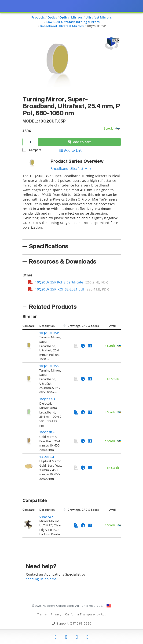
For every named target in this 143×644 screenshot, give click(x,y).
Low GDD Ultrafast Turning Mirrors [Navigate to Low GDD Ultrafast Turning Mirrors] (73, 22)
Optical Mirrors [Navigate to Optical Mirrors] (71, 17)
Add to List (70, 150)
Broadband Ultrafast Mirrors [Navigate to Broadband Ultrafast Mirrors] (62, 26)
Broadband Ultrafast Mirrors (74, 169)
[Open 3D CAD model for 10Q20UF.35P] (111, 44)
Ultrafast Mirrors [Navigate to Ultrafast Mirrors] (99, 17)
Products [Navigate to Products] (38, 17)
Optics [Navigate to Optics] (52, 17)
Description (47, 326)
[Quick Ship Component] (118, 128)
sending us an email (42, 579)
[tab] (72, 205)
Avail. (113, 326)
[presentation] (71, 322)
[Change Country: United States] (109, 606)
